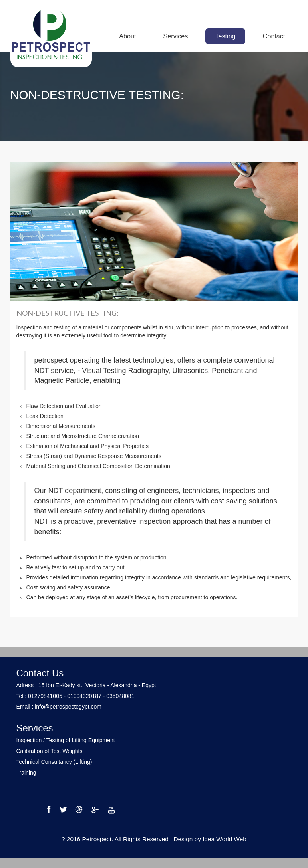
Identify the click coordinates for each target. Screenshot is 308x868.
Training (26, 773)
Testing (226, 36)
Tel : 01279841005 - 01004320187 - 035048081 (76, 696)
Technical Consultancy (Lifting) (54, 762)
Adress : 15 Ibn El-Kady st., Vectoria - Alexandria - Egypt (86, 685)
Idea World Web (225, 839)
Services (176, 36)
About (127, 36)
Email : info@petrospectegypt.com (59, 707)
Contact (274, 36)
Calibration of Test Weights (50, 751)
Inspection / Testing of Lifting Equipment (66, 740)
